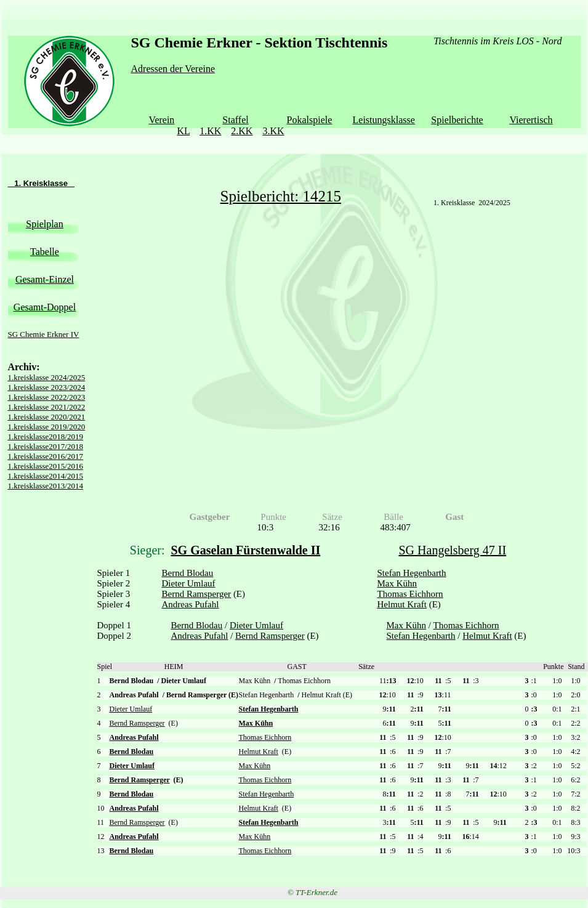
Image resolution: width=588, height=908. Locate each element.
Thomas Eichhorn (410, 594)
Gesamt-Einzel (45, 279)
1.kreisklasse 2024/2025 (47, 377)
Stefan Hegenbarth (412, 573)
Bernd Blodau (188, 573)
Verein (162, 120)
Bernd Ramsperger (197, 594)
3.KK (273, 131)
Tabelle (45, 252)
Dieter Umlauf (189, 583)
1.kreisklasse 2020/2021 (47, 417)
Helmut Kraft (402, 604)
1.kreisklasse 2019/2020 (47, 427)
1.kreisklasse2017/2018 (46, 446)
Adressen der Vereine (173, 69)
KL (183, 131)
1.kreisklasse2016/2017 (46, 456)
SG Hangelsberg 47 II (453, 550)
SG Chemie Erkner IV (44, 334)
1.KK (210, 131)
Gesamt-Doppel (45, 307)
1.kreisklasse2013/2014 (46, 486)
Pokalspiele (310, 120)
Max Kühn (397, 583)
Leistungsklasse (384, 120)
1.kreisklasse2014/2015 (46, 476)
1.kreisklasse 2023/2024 (47, 387)
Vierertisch (531, 120)
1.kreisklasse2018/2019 (46, 436)
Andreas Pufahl (191, 604)
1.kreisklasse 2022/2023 (47, 397)
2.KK (242, 131)
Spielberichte (457, 120)
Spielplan (44, 224)
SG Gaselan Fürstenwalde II (246, 550)
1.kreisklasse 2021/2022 (47, 407)
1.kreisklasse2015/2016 (46, 466)
